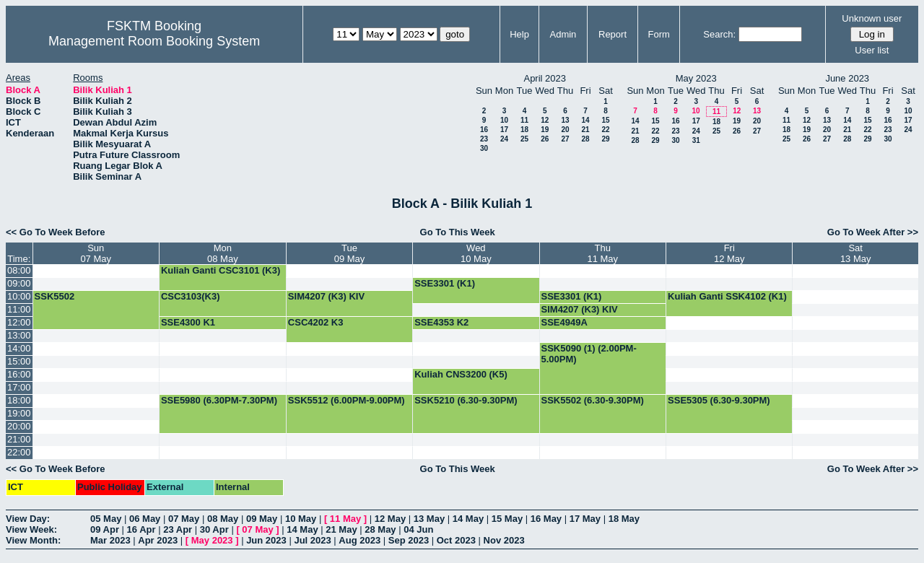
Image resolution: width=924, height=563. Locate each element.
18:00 (19, 400)
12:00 (19, 322)
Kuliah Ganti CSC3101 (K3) (221, 270)
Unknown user (872, 18)
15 (605, 120)
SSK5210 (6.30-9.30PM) (466, 400)
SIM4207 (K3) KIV (326, 296)
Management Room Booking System (154, 41)
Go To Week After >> (873, 232)
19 (545, 130)
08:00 (19, 270)
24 (504, 139)
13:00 (19, 335)
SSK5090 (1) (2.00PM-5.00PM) (589, 354)
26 (545, 139)
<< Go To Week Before (56, 232)
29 (605, 139)
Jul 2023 (312, 540)
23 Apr (178, 529)
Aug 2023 (359, 540)
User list (872, 50)
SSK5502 (55, 296)
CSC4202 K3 (316, 322)
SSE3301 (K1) (445, 283)
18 (524, 130)
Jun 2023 (266, 540)
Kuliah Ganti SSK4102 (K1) (727, 296)
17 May (585, 519)
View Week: (31, 529)
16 (484, 130)
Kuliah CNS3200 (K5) (461, 374)
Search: (719, 34)
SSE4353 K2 (441, 322)
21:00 (19, 439)
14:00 (19, 348)
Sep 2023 (409, 540)
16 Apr (141, 529)
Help (519, 34)
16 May (546, 519)
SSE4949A (565, 322)
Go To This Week (458, 232)
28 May (380, 529)
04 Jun (418, 529)
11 (524, 120)
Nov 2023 (504, 540)
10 (504, 120)
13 (565, 120)
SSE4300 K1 (188, 322)
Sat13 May (856, 253)
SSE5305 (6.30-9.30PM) (719, 400)
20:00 (19, 426)
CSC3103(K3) (191, 296)
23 (484, 139)
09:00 (19, 283)
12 (545, 120)
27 (565, 139)
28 (585, 139)
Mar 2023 (110, 540)
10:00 (19, 296)
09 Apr (105, 529)
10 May (301, 519)
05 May (106, 519)
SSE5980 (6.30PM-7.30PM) (219, 400)
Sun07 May (96, 253)
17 (504, 130)
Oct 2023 (456, 540)
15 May (507, 519)
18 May (624, 519)
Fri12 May (729, 253)
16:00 (19, 374)
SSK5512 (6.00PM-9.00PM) (346, 400)
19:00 (19, 413)
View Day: (28, 519)
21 (585, 130)
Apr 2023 (158, 540)
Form (659, 34)
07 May (184, 519)
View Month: (33, 540)
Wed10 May (476, 253)
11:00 (19, 309)
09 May (262, 519)
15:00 (19, 361)
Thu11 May (602, 253)
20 (565, 130)
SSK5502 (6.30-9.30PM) (593, 400)
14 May (468, 519)
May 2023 (212, 540)
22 (605, 130)
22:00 (19, 452)
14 (585, 120)
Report (613, 34)
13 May (429, 519)
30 (484, 148)
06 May (145, 519)
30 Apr (214, 529)
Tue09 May (350, 253)
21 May (341, 529)
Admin (563, 34)
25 (524, 139)
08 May (223, 519)
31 (696, 140)
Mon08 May (223, 253)
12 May (390, 519)
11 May (345, 519)
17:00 (19, 387)
